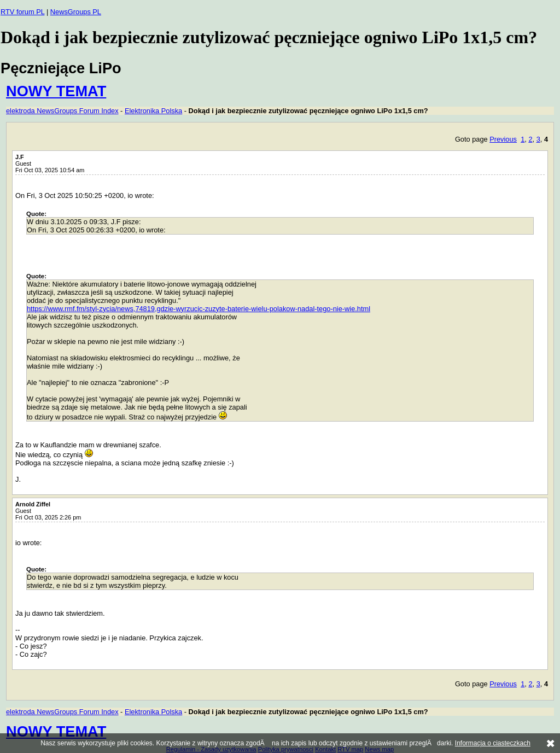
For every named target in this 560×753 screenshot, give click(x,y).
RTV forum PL (22, 12)
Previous (503, 139)
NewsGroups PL (76, 12)
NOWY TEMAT (56, 91)
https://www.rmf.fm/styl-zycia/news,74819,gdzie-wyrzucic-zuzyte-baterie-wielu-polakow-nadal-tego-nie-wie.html (199, 309)
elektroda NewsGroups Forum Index (62, 111)
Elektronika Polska (153, 111)
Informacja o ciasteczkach (493, 743)
